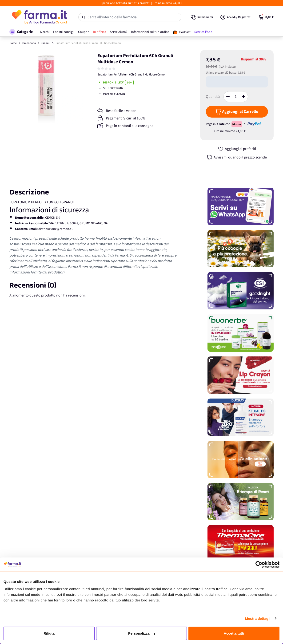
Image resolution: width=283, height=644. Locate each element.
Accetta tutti (234, 633)
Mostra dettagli (258, 618)
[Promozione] (241, 206)
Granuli (46, 43)
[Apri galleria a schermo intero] (46, 87)
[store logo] (39, 17)
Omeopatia (29, 43)
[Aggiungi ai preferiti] (237, 149)
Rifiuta (49, 633)
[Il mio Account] (236, 17)
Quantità (213, 97)
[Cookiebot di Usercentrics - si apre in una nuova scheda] (259, 565)
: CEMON (120, 94)
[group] (107, 69)
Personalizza (142, 633)
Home (13, 43)
